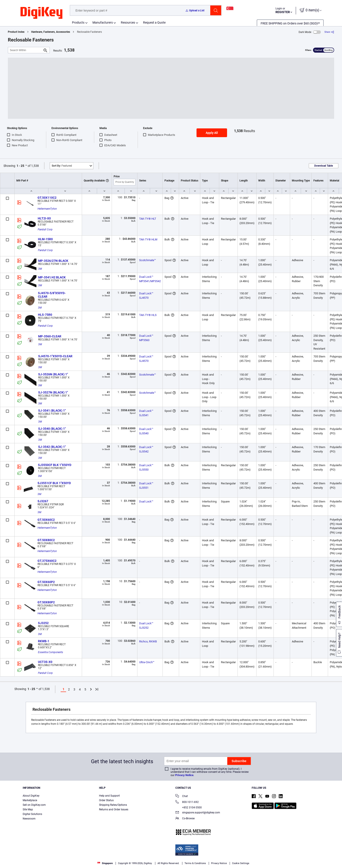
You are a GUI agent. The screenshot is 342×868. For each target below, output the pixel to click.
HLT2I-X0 (44, 218)
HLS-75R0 (45, 315)
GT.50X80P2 (46, 602)
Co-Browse (185, 819)
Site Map (28, 809)
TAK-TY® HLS (148, 315)
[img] (41, 13)
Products (78, 22)
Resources (128, 22)
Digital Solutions (32, 814)
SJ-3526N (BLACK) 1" (53, 374)
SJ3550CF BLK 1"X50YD (55, 465)
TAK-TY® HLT (148, 219)
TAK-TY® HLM (148, 239)
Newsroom (29, 819)
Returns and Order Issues (114, 809)
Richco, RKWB (148, 641)
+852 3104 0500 (189, 808)
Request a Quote (154, 22)
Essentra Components (50, 652)
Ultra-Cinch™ (147, 662)
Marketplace (30, 800)
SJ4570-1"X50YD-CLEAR (55, 356)
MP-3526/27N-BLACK (53, 261)
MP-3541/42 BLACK (52, 277)
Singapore (105, 863)
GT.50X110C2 (47, 198)
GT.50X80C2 (46, 540)
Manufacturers (103, 22)
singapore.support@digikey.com (198, 813)
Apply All (212, 133)
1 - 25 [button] (20, 166)
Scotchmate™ (148, 260)
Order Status (106, 800)
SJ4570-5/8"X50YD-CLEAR (52, 295)
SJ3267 (43, 501)
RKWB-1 (44, 641)
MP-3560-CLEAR (50, 336)
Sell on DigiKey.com (34, 805)
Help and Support (109, 796)
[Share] (329, 32)
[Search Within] (25, 50)
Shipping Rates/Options (113, 805)
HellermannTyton (47, 209)
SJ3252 (43, 623)
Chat (182, 796)
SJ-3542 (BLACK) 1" (52, 447)
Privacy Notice (184, 775)
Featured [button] (62, 166)
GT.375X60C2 (47, 561)
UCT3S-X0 (45, 662)
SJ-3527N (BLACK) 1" (53, 392)
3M (40, 269)
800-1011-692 (187, 802)
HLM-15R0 (45, 239)
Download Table (324, 166)
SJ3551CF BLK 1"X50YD (54, 483)
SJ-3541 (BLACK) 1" (52, 411)
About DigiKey (31, 796)
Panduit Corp (45, 230)
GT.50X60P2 (46, 582)
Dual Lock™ (146, 501)
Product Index (16, 32)
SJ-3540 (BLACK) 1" (52, 429)
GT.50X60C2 (46, 520)
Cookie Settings (241, 863)
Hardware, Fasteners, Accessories (51, 32)
